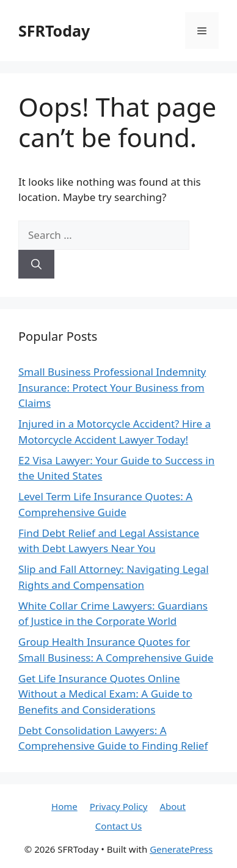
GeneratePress (181, 849)
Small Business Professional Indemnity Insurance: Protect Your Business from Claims (112, 387)
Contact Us (119, 826)
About (173, 806)
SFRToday (54, 31)
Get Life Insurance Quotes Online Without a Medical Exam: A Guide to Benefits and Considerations (105, 694)
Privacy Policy (119, 806)
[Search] (36, 264)
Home (64, 806)
